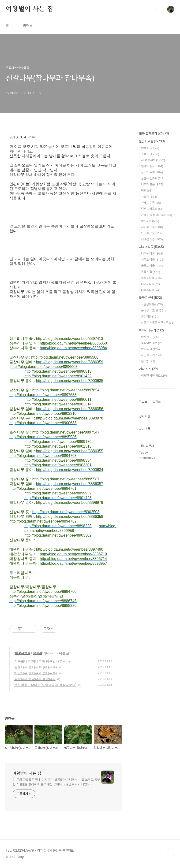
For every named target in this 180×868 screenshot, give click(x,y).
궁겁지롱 (150, 317)
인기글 (157, 401)
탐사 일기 (151, 337)
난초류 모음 (152, 233)
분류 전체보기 (154, 133)
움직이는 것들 (152, 343)
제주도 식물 (153, 260)
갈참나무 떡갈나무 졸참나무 (35, 679)
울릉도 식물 (152, 266)
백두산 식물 (152, 254)
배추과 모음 (152, 184)
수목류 (38, 653)
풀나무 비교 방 (153, 310)
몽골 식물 (151, 272)
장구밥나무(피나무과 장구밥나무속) (40, 661)
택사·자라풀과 (152, 209)
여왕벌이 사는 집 (29, 9)
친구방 (148, 361)
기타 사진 (148, 369)
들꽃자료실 (22, 653)
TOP (171, 852)
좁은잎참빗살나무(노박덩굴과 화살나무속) (45, 685)
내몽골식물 (151, 290)
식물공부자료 (152, 304)
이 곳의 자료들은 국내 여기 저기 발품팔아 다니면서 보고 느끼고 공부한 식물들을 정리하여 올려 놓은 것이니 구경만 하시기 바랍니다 (56, 782)
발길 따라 (150, 349)
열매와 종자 (152, 166)
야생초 (150, 148)
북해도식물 (151, 278)
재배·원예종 (152, 239)
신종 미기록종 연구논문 (158, 323)
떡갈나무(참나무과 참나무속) (36, 673)
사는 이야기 (152, 355)
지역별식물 (151, 247)
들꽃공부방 (150, 298)
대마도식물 (150, 284)
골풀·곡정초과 (153, 178)
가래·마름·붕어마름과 (157, 215)
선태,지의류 (151, 203)
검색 (160, 9)
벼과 (147, 191)
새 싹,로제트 (153, 160)
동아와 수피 (152, 172)
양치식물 (150, 221)
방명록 (28, 26)
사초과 (149, 197)
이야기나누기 (151, 330)
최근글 (143, 401)
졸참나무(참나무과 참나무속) (36, 667)
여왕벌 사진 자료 (154, 376)
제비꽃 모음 (152, 227)
